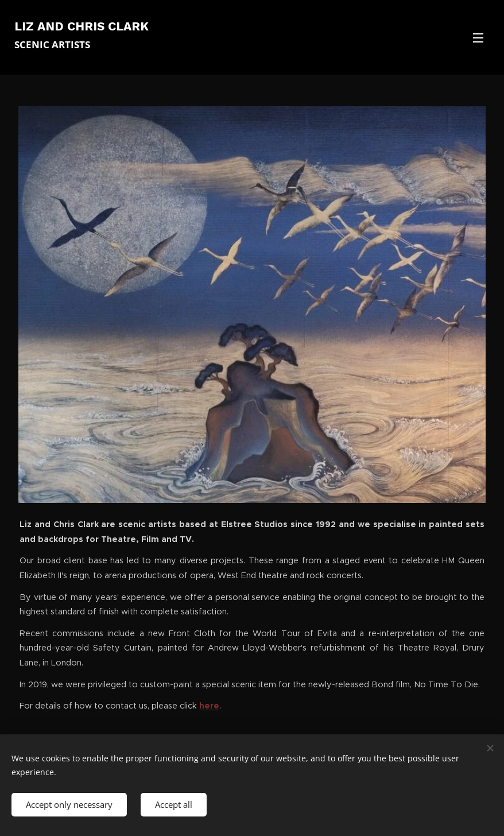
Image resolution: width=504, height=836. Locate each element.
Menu (478, 38)
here (209, 706)
